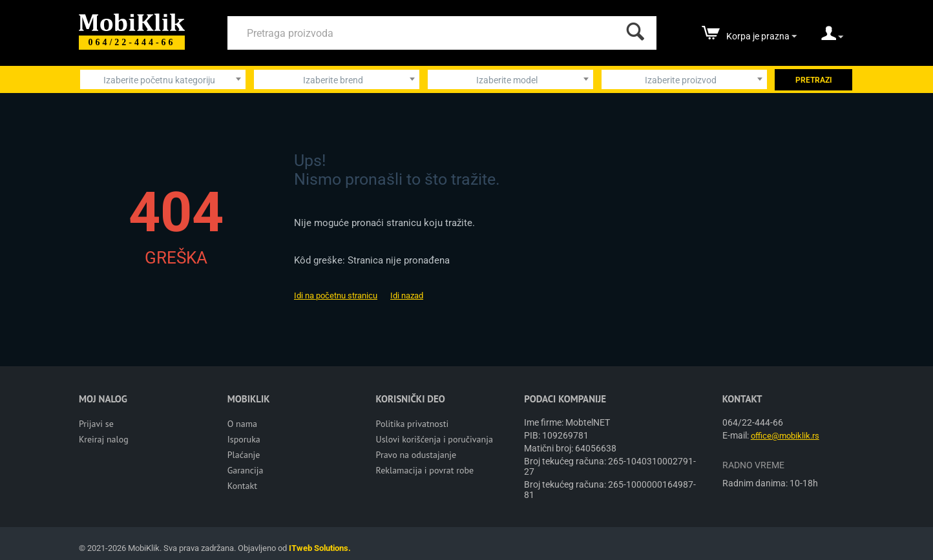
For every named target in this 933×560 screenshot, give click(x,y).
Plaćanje (244, 455)
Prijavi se (96, 424)
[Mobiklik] (132, 21)
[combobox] (163, 79)
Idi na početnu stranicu (336, 296)
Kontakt (242, 486)
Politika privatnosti (413, 424)
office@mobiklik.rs (785, 436)
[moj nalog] (832, 37)
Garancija (246, 470)
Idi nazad (407, 296)
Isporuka (244, 439)
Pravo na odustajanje (416, 455)
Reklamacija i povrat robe (425, 470)
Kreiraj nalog (104, 439)
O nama (242, 424)
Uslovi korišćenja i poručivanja (435, 439)
